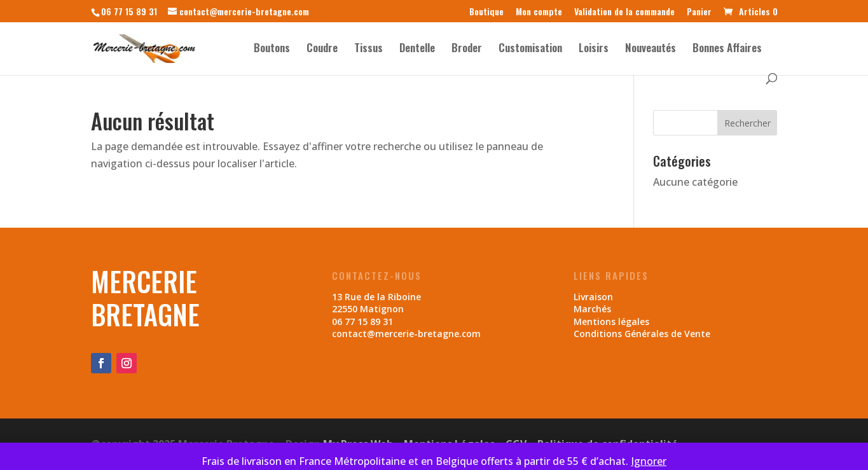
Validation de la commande (624, 12)
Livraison (593, 297)
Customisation (530, 49)
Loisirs (594, 49)
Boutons (272, 49)
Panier (699, 12)
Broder (467, 49)
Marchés (592, 309)
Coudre (322, 49)
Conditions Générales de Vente (642, 334)
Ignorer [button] (649, 461)
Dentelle (417, 49)
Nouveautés (651, 49)
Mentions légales (611, 321)
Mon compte (539, 12)
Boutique (486, 12)
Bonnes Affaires (727, 49)
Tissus (369, 49)
